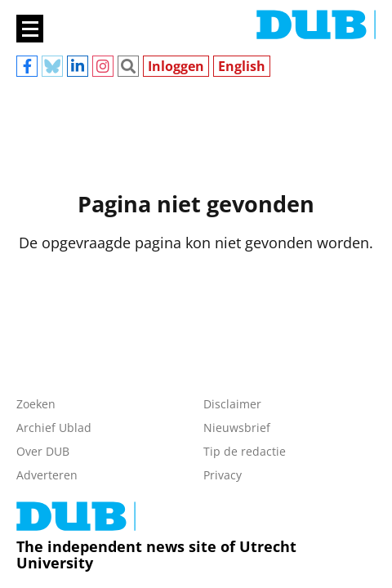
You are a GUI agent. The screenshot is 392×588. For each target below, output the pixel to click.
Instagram (103, 66)
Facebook (27, 66)
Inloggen (176, 66)
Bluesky (52, 66)
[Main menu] (30, 28)
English (242, 66)
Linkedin (78, 66)
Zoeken (128, 66)
